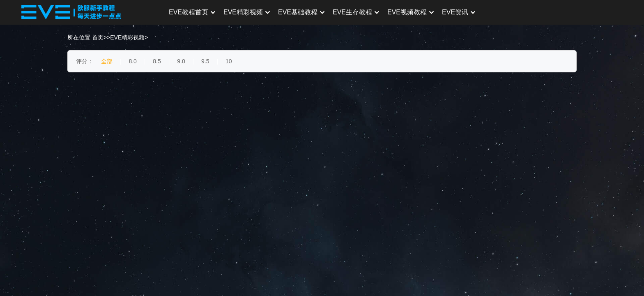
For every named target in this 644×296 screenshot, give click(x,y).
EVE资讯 (459, 12)
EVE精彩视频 (247, 12)
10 (229, 61)
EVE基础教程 (301, 12)
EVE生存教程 (356, 12)
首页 (98, 37)
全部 (107, 61)
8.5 (157, 61)
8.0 (132, 61)
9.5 (205, 61)
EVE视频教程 (411, 12)
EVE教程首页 (192, 12)
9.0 (181, 61)
